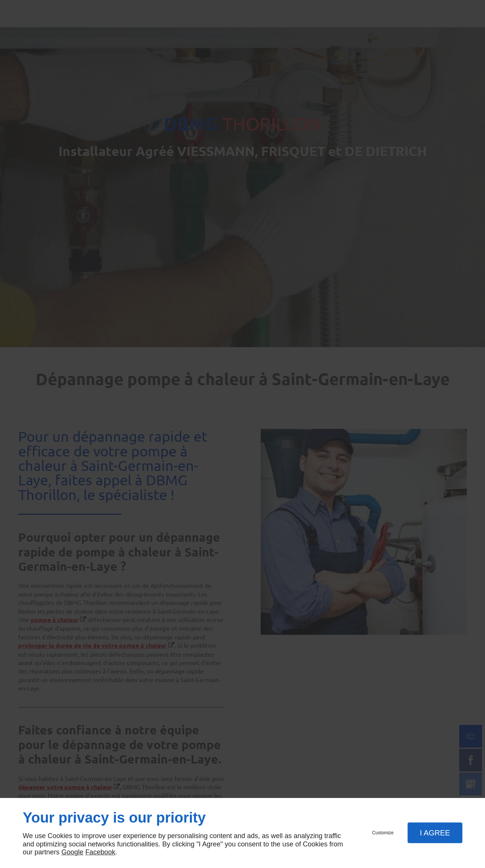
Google (72, 852)
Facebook (100, 852)
